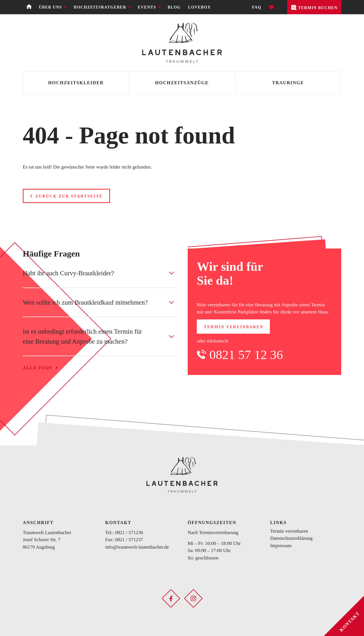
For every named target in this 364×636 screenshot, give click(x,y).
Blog (174, 7)
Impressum (281, 546)
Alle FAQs (37, 368)
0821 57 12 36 (246, 355)
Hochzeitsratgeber (100, 7)
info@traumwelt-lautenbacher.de (137, 547)
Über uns (50, 7)
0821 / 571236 (129, 533)
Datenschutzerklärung (291, 538)
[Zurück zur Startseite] (182, 43)
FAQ (257, 7)
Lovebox (199, 7)
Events (147, 7)
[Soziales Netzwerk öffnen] (171, 598)
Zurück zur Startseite (69, 196)
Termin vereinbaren (234, 327)
